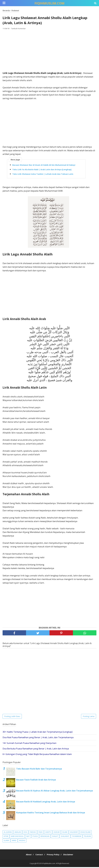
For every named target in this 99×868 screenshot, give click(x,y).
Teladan (87, 837)
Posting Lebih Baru (12, 717)
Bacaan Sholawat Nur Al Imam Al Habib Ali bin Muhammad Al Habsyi (44, 166)
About (27, 855)
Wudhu (22, 841)
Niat (28, 837)
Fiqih (41, 833)
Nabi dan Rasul (17, 837)
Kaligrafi (74, 833)
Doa (25, 833)
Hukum (57, 833)
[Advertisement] (49, 52)
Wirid (14, 841)
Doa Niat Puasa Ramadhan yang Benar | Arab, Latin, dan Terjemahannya (38, 738)
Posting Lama (89, 717)
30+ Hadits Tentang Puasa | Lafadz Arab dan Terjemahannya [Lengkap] (38, 733)
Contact (39, 855)
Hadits (48, 833)
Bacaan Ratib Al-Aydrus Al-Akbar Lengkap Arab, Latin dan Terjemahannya (55, 792)
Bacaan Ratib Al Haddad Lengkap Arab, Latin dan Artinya (46, 803)
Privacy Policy (54, 855)
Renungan (45, 837)
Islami (65, 833)
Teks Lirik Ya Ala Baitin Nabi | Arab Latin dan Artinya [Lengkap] (42, 170)
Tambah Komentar (18, 30)
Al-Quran (8, 833)
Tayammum (77, 837)
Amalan (18, 833)
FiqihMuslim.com (49, 3)
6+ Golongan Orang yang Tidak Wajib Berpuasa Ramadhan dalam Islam (37, 755)
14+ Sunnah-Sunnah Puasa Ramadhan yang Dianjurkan (29, 744)
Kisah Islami (85, 833)
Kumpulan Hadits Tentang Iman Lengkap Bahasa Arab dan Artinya (51, 813)
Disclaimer (70, 855)
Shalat (55, 837)
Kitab (6, 837)
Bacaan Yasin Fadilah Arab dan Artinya (36, 781)
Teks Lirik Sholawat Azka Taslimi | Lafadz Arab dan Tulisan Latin (43, 175)
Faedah (33, 833)
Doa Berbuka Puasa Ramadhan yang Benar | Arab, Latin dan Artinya (36, 750)
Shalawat (65, 837)
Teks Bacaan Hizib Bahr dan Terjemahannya (39, 770)
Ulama (6, 841)
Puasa (35, 837)
